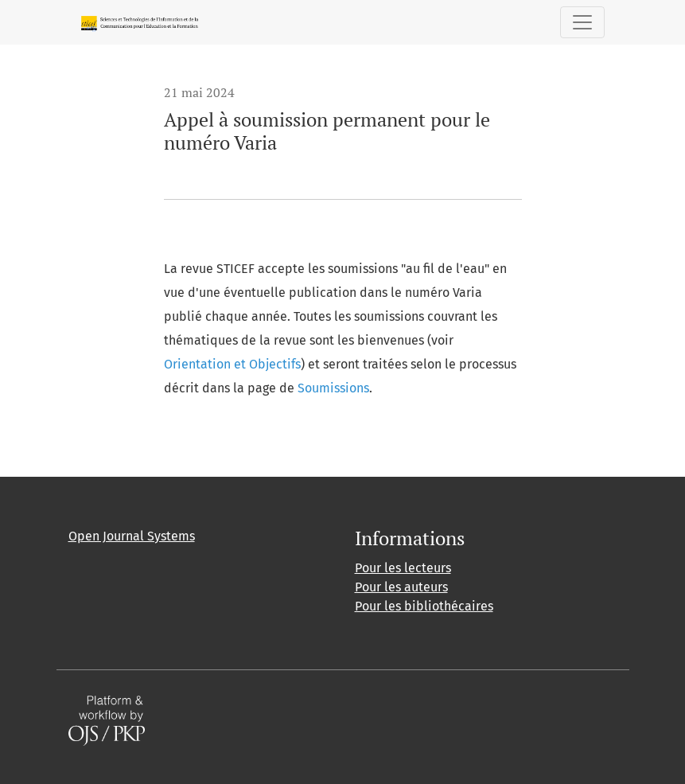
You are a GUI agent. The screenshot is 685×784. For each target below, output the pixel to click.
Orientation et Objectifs (232, 364)
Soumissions (333, 388)
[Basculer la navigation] (582, 22)
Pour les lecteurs (403, 568)
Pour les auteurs (401, 587)
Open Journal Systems (132, 536)
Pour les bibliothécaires (424, 606)
